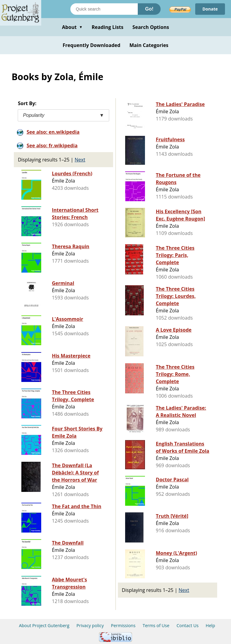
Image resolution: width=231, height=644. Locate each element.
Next (80, 160)
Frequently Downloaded (91, 45)
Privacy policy (90, 625)
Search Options (151, 27)
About (72, 27)
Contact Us (188, 625)
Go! (149, 9)
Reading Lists (108, 27)
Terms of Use (156, 625)
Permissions (123, 625)
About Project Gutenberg (44, 625)
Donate (210, 9)
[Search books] (104, 9)
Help (210, 625)
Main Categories (149, 45)
